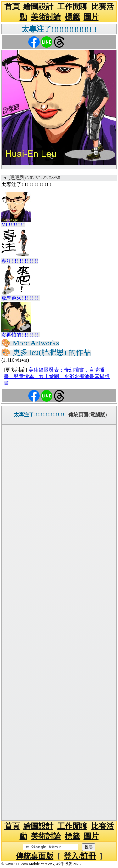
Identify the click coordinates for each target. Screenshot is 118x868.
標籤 (72, 17)
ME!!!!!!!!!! (13, 225)
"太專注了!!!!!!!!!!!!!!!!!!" (39, 415)
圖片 (91, 17)
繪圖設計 (38, 7)
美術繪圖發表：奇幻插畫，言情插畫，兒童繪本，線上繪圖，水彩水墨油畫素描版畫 (57, 376)
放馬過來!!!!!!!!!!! (21, 298)
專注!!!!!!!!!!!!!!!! (20, 261)
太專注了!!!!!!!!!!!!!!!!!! (59, 29)
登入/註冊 (80, 856)
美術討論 (46, 17)
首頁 (12, 7)
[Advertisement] (59, 622)
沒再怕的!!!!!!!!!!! (21, 335)
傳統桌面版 (35, 856)
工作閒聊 (72, 7)
